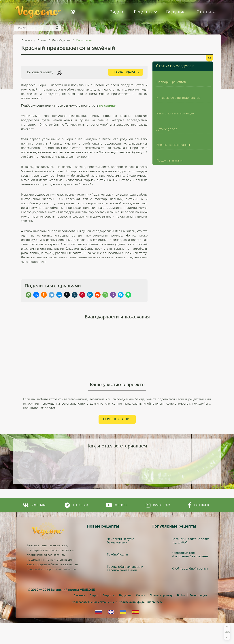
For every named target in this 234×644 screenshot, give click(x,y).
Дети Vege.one (62, 40)
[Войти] (181, 616)
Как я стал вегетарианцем (175, 193)
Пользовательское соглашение (93, 623)
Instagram (158, 526)
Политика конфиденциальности (141, 623)
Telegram (76, 526)
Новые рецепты (103, 547)
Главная (27, 40)
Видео (116, 12)
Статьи (206, 12)
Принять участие (117, 440)
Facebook (199, 526)
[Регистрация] (198, 616)
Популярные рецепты (174, 547)
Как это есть (84, 40)
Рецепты (145, 12)
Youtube (117, 526)
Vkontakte (35, 526)
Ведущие (176, 12)
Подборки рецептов (171, 108)
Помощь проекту (161, 616)
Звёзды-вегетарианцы (173, 277)
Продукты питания (170, 319)
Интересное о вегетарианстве (178, 151)
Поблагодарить (126, 72)
